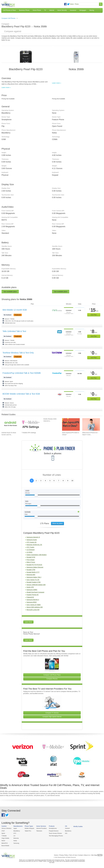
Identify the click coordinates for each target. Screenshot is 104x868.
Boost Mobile (5, 846)
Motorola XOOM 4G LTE (34, 545)
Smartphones (53, 828)
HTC (15, 833)
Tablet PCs (28, 831)
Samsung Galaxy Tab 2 (34, 577)
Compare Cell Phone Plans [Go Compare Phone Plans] (52, 675)
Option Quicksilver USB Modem (37, 555)
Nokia (15, 841)
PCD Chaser (31, 560)
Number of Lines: (52, 475)
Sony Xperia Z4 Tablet (34, 605)
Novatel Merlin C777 (33, 572)
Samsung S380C (32, 590)
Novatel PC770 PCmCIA (34, 565)
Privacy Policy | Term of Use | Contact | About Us (75, 855)
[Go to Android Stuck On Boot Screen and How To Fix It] (10, 424)
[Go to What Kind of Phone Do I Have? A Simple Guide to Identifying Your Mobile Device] (91, 424)
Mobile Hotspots (29, 828)
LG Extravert (31, 550)
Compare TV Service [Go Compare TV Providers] (52, 713)
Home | (56, 855)
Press (77, 4)
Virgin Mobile (5, 838)
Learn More (28, 622)
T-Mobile (4, 836)
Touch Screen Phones (55, 833)
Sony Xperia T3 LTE (33, 580)
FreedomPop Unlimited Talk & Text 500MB (22, 373)
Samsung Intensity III (33, 537)
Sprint (3, 833)
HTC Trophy (30, 547)
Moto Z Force (31, 562)
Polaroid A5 (30, 597)
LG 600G (30, 552)
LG (14, 836)
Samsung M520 (32, 602)
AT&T (3, 831)
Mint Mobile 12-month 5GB (15, 310)
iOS (66, 833)
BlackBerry (17, 831)
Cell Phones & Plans (9, 10)
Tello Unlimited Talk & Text (14, 331)
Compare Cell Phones (8, 18)
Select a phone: (53, 454)
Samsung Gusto (32, 540)
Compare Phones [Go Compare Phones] (52, 679)
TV (45, 10)
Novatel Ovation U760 (34, 582)
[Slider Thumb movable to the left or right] (36, 496)
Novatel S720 (31, 557)
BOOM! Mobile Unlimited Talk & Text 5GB (21, 394)
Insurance (73, 10)
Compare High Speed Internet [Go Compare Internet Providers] (52, 717)
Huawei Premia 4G (33, 595)
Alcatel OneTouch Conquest (35, 592)
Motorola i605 (31, 575)
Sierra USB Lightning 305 (35, 607)
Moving (92, 10)
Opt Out (100, 855)
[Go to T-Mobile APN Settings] (31, 424)
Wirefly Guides (78, 826)
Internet (52, 10)
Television (39, 831)
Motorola (16, 838)
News (72, 4)
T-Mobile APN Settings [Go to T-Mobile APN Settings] (29, 433)
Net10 (3, 841)
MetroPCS (5, 843)
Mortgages (83, 10)
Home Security (62, 10)
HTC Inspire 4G (32, 542)
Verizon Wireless (6, 828)
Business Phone (24, 10)
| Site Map (94, 855)
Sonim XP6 (30, 587)
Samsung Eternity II (33, 600)
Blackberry (68, 831)
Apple (15, 828)
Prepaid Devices (54, 831)
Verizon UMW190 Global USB (36, 585)
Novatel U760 (31, 570)
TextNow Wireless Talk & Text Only (18, 353)
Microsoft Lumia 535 (33, 610)
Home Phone (37, 10)
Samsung (16, 843)
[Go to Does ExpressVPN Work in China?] (71, 424)
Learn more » (6, 87)
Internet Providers (42, 828)
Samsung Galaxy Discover (35, 567)
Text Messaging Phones (56, 836)
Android (67, 828)
